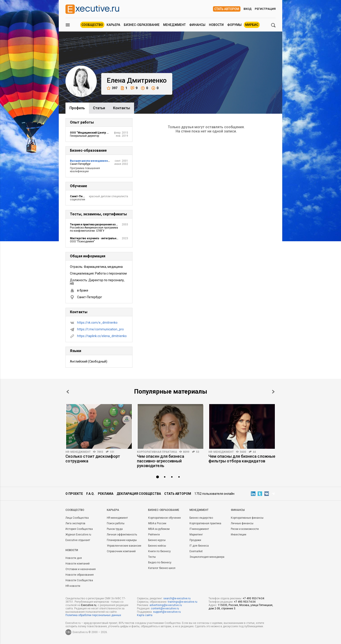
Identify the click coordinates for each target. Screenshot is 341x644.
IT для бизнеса (199, 546)
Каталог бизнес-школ (162, 568)
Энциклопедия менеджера (207, 557)
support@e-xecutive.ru (167, 612)
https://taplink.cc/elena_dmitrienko (102, 336)
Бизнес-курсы (157, 540)
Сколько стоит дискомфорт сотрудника (93, 459)
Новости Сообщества (79, 580)
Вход (248, 9)
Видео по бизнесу (160, 562)
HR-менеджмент (78, 452)
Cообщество (75, 510)
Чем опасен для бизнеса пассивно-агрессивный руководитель (161, 461)
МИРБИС (252, 25)
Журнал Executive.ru (78, 535)
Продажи (195, 540)
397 (112, 88)
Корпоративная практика (157, 452)
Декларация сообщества (139, 494)
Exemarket (196, 551)
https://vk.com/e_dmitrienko (97, 323)
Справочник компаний (121, 551)
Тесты (152, 557)
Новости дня (74, 558)
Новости (216, 25)
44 (254, 452)
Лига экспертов (75, 523)
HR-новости (73, 586)
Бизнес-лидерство (201, 518)
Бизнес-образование (142, 25)
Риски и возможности (245, 529)
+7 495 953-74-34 (253, 598)
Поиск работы (116, 523)
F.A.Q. (90, 494)
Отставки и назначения (81, 569)
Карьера (113, 25)
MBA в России (157, 523)
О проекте (74, 494)
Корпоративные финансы (247, 518)
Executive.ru (89, 605)
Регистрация (265, 9)
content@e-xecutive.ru (165, 608)
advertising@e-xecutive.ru (166, 605)
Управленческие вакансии (124, 546)
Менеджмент (174, 25)
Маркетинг (196, 535)
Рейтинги (154, 535)
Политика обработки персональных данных (93, 615)
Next (273, 392)
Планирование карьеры (122, 540)
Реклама (106, 494)
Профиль (77, 108)
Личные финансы (242, 523)
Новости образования (80, 575)
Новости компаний (78, 564)
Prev (68, 392)
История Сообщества (79, 529)
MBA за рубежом (159, 529)
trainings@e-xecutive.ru (183, 602)
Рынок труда (115, 529)
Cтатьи (99, 108)
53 (198, 452)
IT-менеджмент (199, 529)
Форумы (234, 25)
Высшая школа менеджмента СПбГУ (95, 161)
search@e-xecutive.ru (177, 598)
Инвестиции (239, 535)
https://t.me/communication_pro (100, 329)
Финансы (197, 25)
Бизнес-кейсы (157, 546)
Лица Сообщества (77, 518)
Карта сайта (145, 615)
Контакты (122, 108)
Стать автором (227, 9)
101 (112, 452)
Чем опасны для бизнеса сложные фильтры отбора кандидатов (242, 459)
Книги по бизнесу (159, 551)
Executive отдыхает (78, 540)
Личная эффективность (122, 535)
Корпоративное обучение (164, 518)
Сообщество (92, 25)
